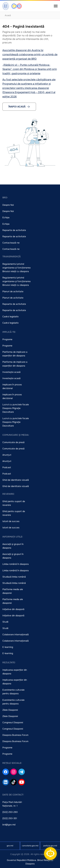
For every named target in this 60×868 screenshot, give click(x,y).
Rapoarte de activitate (14, 230)
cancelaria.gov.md (30, 846)
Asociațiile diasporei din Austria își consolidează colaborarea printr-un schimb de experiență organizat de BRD (30, 55)
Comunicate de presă (13, 442)
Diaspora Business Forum (15, 735)
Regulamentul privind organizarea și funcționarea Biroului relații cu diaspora (16, 268)
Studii (5, 622)
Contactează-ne (11, 243)
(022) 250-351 (10, 818)
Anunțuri (7, 455)
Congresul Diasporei (13, 722)
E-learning (8, 647)
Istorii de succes (11, 521)
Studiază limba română (14, 577)
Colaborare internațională (16, 634)
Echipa (6, 217)
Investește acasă (11, 372)
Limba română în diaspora (16, 564)
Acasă (8, 15)
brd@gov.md (9, 825)
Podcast (7, 467)
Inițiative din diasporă (13, 609)
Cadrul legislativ (11, 317)
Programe (7, 339)
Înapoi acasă (19, 107)
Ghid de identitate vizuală (16, 480)
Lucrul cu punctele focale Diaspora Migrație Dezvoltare (16, 408)
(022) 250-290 (10, 812)
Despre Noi (8, 205)
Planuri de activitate (13, 291)
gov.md (10, 846)
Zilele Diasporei (10, 710)
